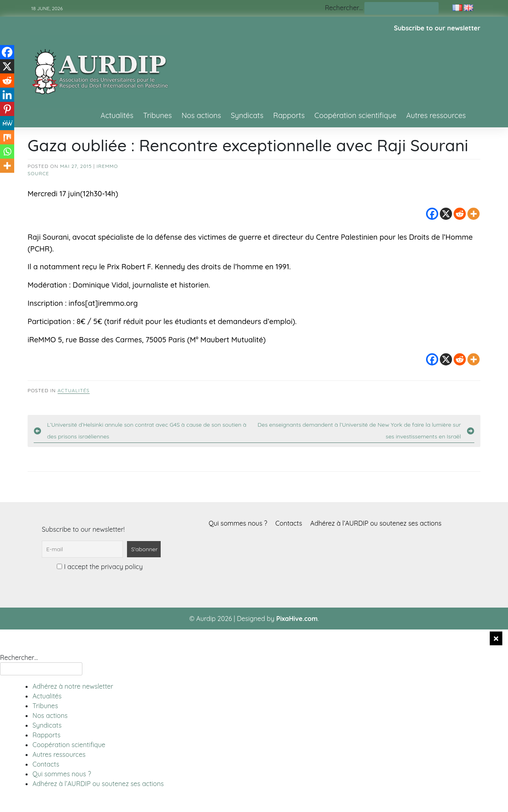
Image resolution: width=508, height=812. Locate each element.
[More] (474, 214)
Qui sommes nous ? (238, 523)
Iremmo (107, 166)
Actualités (117, 115)
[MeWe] (7, 123)
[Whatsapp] (7, 151)
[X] (446, 214)
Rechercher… (344, 8)
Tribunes (158, 115)
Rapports (289, 115)
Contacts (289, 523)
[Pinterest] (7, 109)
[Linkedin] (7, 95)
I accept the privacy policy (100, 567)
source (38, 173)
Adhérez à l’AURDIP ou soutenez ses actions (376, 523)
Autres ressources (436, 115)
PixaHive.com (297, 619)
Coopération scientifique (355, 115)
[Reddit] (460, 214)
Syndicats (247, 115)
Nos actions (201, 115)
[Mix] (7, 137)
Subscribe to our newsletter (437, 28)
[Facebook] (432, 214)
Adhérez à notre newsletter (73, 686)
